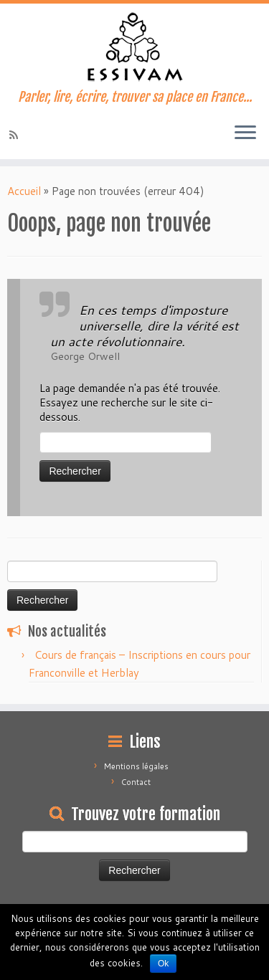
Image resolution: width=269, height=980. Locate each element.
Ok (163, 964)
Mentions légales (136, 766)
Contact (136, 782)
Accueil (24, 191)
